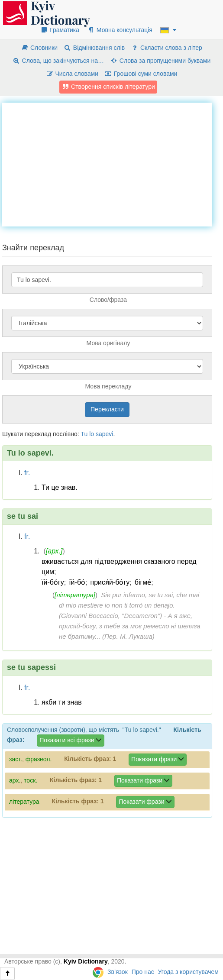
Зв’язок (118, 972)
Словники (39, 48)
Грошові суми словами (141, 74)
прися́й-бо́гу (110, 582)
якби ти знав (62, 702)
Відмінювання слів (94, 48)
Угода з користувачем (188, 972)
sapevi (104, 434)
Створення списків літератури (108, 87)
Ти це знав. (60, 487)
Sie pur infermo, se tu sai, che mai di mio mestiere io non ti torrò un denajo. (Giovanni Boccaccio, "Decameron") (129, 605)
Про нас (143, 972)
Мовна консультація (120, 30)
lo (92, 434)
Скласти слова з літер (166, 48)
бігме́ (143, 582)
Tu (84, 434)
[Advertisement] (113, 163)
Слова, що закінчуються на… (58, 61)
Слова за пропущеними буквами (160, 61)
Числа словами (72, 74)
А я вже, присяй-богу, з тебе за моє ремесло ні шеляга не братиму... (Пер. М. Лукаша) (130, 626)
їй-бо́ (77, 582)
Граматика (60, 30)
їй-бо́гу (53, 582)
